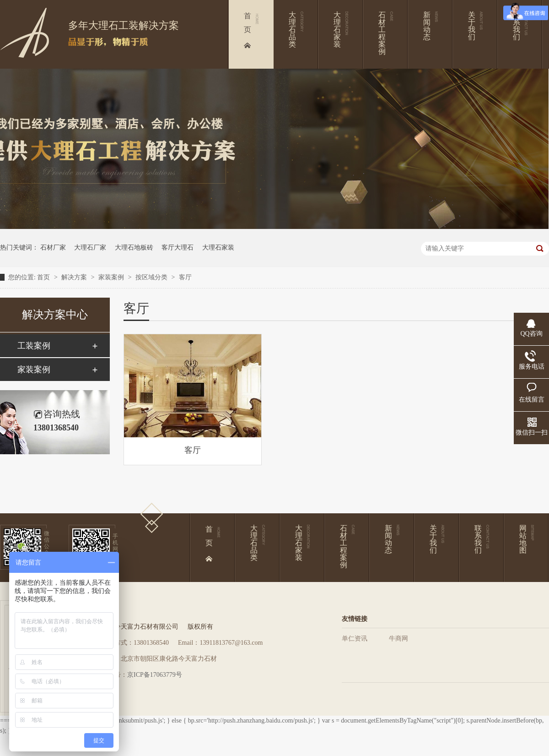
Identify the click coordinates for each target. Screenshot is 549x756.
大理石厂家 (90, 247)
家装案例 (112, 277)
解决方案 (75, 277)
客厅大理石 (178, 247)
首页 (44, 277)
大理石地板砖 (134, 247)
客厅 (185, 277)
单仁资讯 (355, 639)
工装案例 (34, 346)
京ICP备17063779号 (155, 675)
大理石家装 (218, 247)
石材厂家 (53, 247)
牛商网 (398, 639)
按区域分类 (152, 277)
